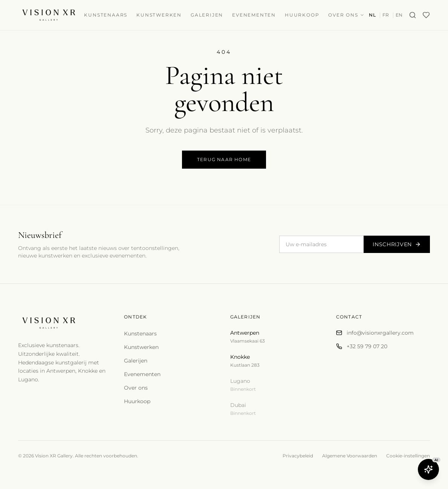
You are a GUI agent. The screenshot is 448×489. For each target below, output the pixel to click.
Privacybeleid (298, 456)
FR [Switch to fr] (386, 15)
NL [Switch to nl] (372, 15)
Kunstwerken (159, 15)
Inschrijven (397, 244)
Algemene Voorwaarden (350, 456)
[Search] (413, 15)
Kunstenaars (106, 15)
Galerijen (207, 15)
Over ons (346, 15)
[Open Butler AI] (428, 469)
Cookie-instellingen (408, 456)
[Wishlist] (426, 15)
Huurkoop (302, 15)
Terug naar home (224, 159)
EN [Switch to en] (399, 15)
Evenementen (254, 15)
